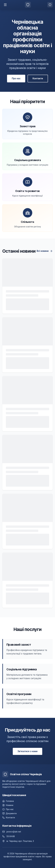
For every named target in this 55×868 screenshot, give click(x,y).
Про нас (16, 78)
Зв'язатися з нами (27, 751)
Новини (8, 805)
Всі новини (45, 251)
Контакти (38, 78)
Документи (9, 813)
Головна (8, 801)
